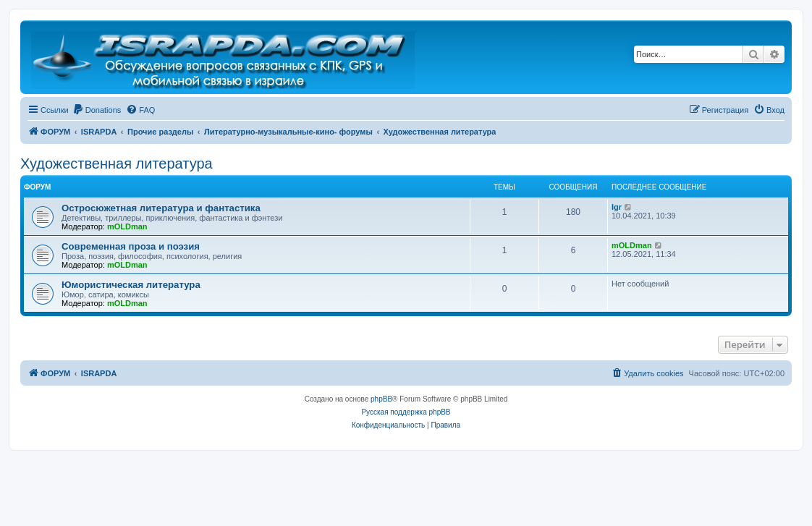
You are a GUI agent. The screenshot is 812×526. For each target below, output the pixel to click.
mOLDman (127, 226)
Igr (617, 207)
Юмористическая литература (131, 285)
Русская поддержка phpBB (406, 412)
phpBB (381, 399)
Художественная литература (117, 164)
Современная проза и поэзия (131, 246)
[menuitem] (97, 110)
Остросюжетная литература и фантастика (161, 208)
